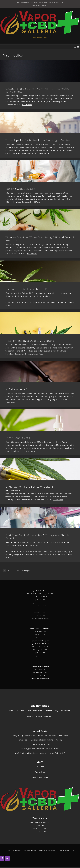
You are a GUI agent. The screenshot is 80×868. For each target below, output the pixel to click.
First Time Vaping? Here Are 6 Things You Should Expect (38, 537)
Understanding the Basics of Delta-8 (29, 487)
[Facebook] (2, 858)
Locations (66, 711)
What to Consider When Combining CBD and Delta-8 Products (40, 239)
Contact (48, 711)
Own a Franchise (34, 711)
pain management (43, 193)
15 (18, 571)
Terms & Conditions (67, 850)
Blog (57, 711)
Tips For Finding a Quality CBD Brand (30, 341)
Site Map (42, 850)
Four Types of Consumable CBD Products (40, 749)
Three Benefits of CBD (20, 438)
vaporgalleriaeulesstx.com (40, 618)
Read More (27, 105)
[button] (74, 47)
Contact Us (45, 6)
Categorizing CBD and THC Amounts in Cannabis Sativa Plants (37, 90)
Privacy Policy (53, 850)
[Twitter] (7, 858)
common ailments (14, 196)
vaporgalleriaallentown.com (40, 679)
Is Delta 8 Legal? (16, 389)
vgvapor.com (40, 656)
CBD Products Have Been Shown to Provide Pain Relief (40, 753)
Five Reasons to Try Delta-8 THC (27, 289)
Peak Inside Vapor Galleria (39, 716)
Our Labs (20, 711)
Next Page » (26, 571)
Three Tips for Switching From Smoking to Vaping (38, 140)
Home (11, 711)
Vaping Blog (40, 772)
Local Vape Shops (30, 850)
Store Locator (36, 6)
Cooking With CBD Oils (20, 189)
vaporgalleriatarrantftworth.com (40, 603)
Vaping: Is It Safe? (40, 777)
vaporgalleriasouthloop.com (40, 641)
